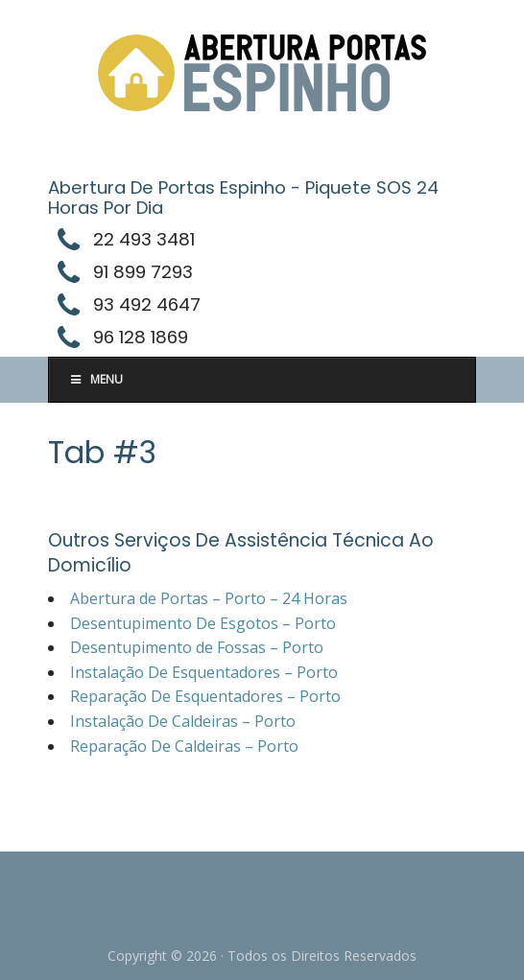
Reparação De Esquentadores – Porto (205, 696)
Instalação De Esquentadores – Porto (204, 672)
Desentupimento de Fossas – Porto (197, 647)
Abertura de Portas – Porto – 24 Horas (209, 598)
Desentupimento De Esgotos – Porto (203, 623)
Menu (95, 379)
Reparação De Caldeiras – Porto (184, 746)
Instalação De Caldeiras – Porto (183, 721)
